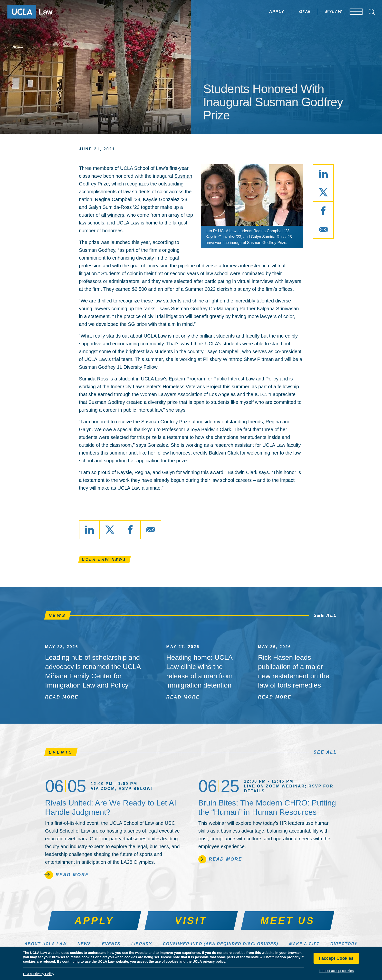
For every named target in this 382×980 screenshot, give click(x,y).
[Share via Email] (323, 229)
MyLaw (319, 12)
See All (325, 615)
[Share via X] (323, 192)
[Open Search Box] (372, 12)
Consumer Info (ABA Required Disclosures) (220, 944)
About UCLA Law (45, 944)
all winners (113, 215)
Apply (262, 12)
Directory (344, 944)
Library (142, 944)
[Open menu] (353, 12)
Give (290, 12)
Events (111, 944)
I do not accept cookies (336, 971)
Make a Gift (304, 944)
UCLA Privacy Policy (38, 974)
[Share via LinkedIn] (323, 174)
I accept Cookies (336, 958)
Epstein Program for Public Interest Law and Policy (224, 379)
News (84, 944)
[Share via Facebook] (323, 211)
